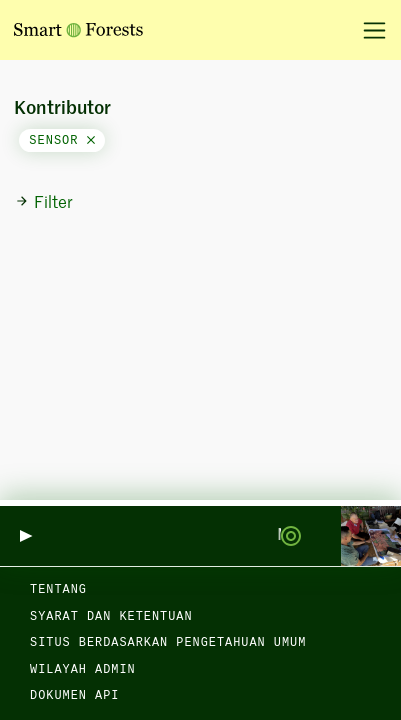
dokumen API (74, 696)
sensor (61, 141)
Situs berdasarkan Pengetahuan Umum (168, 643)
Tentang (58, 590)
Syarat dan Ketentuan (111, 617)
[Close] (91, 141)
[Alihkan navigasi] (367, 30)
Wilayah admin (83, 670)
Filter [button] (44, 203)
